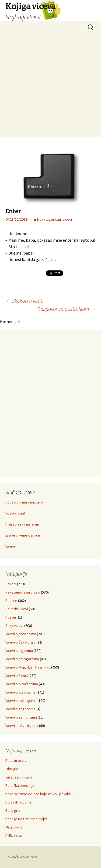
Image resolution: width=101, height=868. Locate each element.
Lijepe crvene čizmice (23, 535)
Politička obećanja (20, 785)
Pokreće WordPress (22, 857)
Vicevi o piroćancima (22, 684)
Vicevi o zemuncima (21, 717)
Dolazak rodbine (18, 802)
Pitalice (11, 601)
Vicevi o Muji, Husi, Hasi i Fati (28, 667)
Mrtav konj (14, 827)
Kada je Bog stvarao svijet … (29, 819)
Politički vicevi (17, 609)
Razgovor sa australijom (67, 309)
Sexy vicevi (14, 626)
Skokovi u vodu (24, 301)
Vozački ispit (15, 513)
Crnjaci (11, 584)
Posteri (11, 617)
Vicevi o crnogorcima (22, 659)
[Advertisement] (50, 86)
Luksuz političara (19, 777)
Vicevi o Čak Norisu (20, 642)
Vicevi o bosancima (21, 634)
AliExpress (14, 835)
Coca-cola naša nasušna (24, 502)
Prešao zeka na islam (22, 524)
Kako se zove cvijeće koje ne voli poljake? (39, 794)
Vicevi (10, 546)
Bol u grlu (13, 810)
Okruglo (12, 769)
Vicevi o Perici (17, 676)
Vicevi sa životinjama (22, 726)
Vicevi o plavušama (20, 692)
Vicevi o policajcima (21, 701)
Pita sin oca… (16, 760)
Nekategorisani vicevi (55, 219)
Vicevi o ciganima (19, 651)
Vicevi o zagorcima (20, 709)
